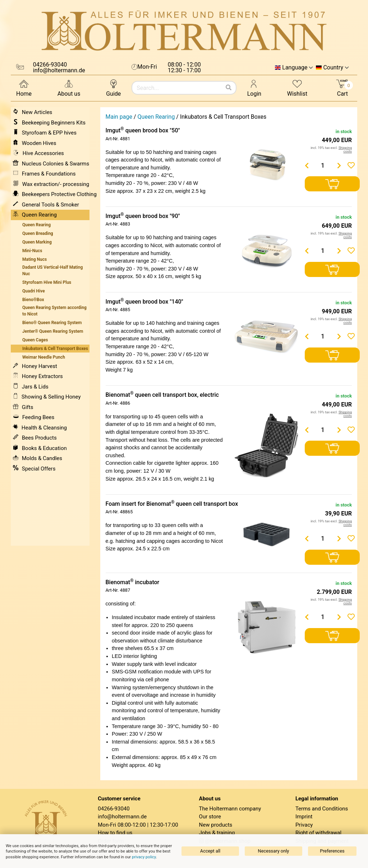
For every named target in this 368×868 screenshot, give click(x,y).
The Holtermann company (230, 809)
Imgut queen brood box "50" (143, 130)
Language (295, 68)
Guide (113, 88)
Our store (210, 817)
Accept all (210, 851)
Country (333, 68)
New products (216, 825)
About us (69, 88)
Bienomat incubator (133, 582)
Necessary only (274, 851)
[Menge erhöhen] (339, 165)
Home (24, 88)
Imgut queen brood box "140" (144, 302)
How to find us (115, 833)
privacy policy (144, 857)
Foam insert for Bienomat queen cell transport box (172, 504)
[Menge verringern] (307, 165)
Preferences (332, 851)
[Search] (229, 88)
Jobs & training (217, 833)
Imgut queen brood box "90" (143, 216)
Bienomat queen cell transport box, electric (162, 395)
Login (254, 88)
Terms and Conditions (322, 809)
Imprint (304, 817)
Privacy (304, 825)
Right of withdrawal (318, 833)
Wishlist (297, 88)
